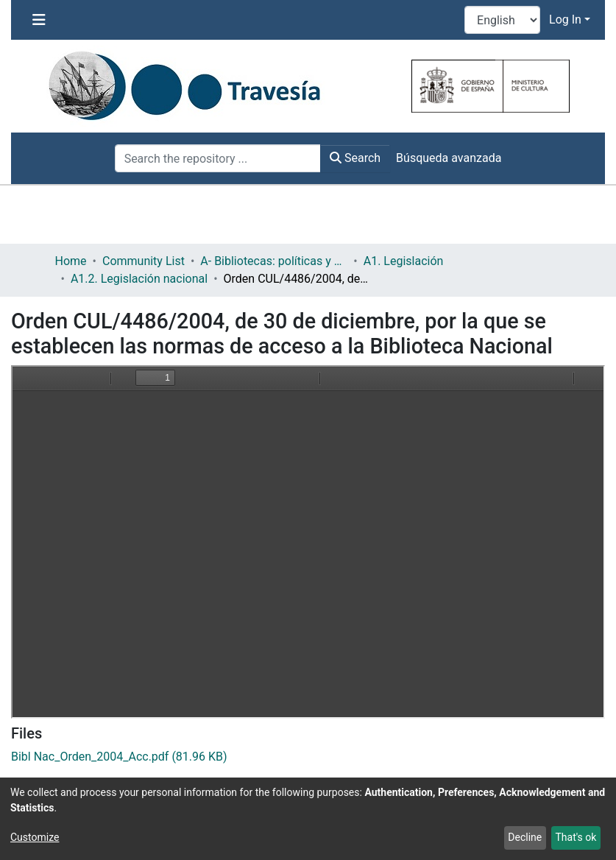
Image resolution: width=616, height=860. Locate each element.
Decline (525, 837)
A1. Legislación (404, 261)
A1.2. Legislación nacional (139, 279)
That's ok (576, 837)
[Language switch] (502, 20)
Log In (565, 20)
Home (71, 261)
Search (355, 158)
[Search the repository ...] (218, 158)
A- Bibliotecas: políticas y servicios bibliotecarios (274, 261)
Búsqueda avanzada (449, 158)
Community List (144, 261)
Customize (35, 837)
